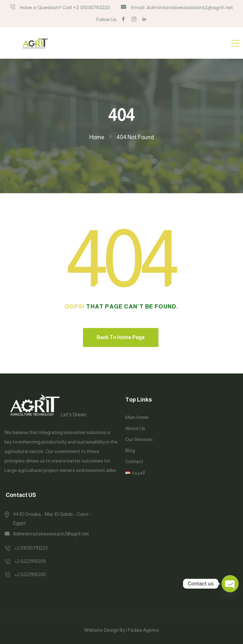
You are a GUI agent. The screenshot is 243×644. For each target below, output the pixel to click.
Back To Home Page (121, 337)
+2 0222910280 (30, 574)
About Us (135, 428)
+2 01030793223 (31, 548)
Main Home (137, 417)
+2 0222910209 (30, 561)
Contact (134, 461)
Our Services (139, 439)
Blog (130, 450)
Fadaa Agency (143, 630)
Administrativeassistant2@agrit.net (51, 534)
